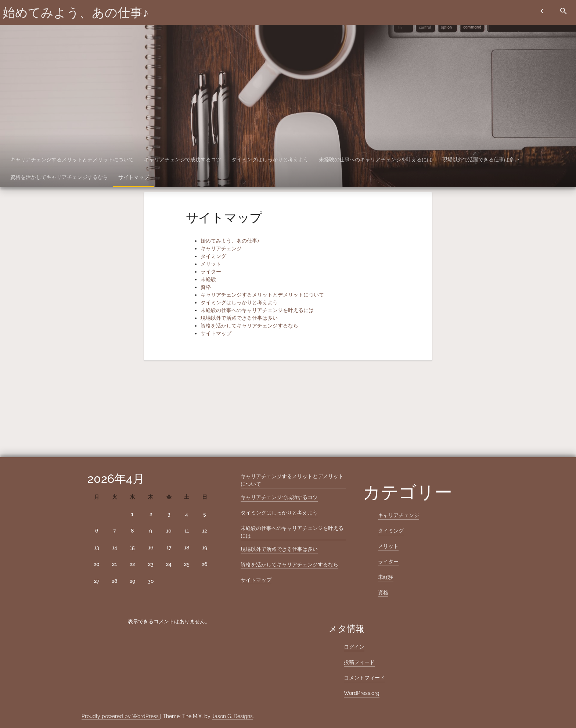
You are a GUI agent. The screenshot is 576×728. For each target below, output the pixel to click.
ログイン (354, 647)
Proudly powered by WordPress (121, 716)
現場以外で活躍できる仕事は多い (481, 159)
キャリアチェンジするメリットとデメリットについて (72, 159)
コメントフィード (364, 678)
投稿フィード (359, 662)
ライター (211, 272)
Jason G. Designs (232, 716)
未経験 (208, 279)
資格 (206, 287)
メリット (211, 264)
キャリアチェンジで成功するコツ (183, 159)
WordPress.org (362, 693)
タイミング (213, 256)
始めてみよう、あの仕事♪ (76, 12)
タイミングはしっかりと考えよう (270, 159)
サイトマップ (134, 177)
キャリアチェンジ (221, 248)
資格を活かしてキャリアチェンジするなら (59, 177)
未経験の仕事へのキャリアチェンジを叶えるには (375, 159)
